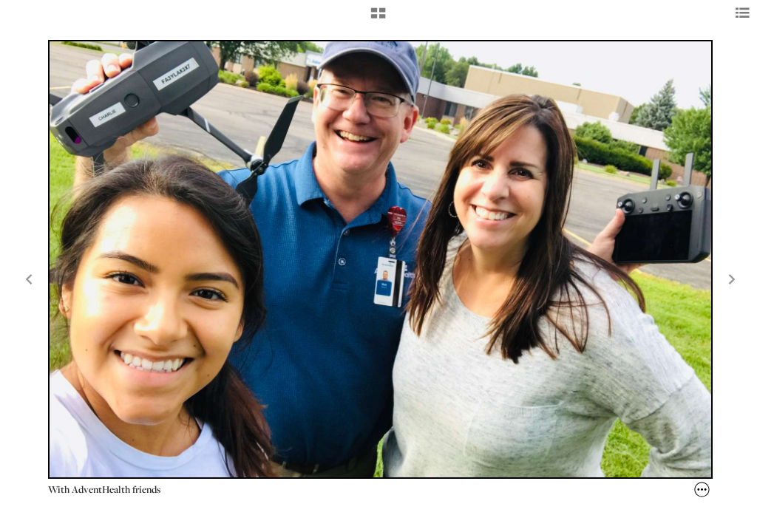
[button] (378, 18)
